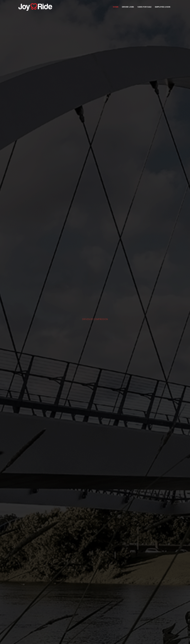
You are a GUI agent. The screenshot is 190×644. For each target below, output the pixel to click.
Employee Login (163, 7)
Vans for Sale (144, 7)
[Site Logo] (35, 7)
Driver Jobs (128, 7)
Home (116, 7)
